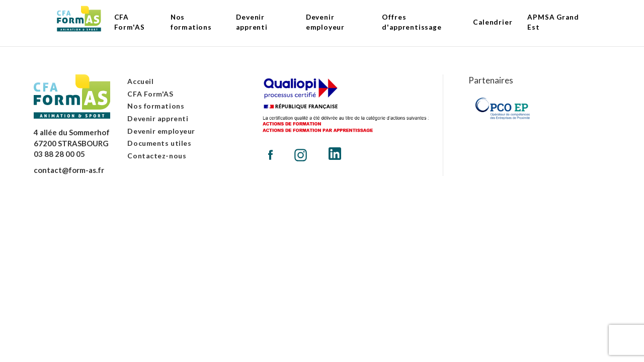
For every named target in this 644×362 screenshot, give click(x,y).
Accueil (140, 81)
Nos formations (156, 106)
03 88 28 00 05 (59, 154)
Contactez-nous (157, 156)
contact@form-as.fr (69, 170)
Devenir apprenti (158, 118)
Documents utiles (159, 143)
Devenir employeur (161, 131)
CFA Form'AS (150, 94)
